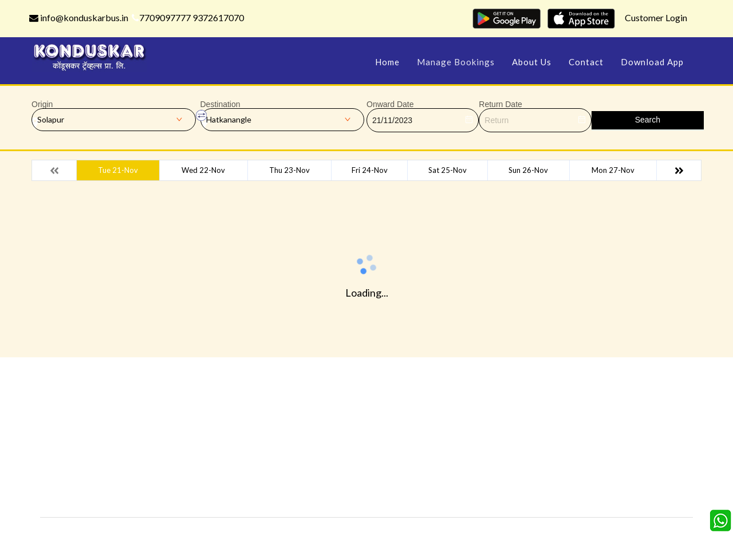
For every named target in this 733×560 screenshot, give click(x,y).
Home (387, 62)
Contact (586, 62)
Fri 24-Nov (370, 170)
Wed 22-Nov (203, 170)
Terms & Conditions (355, 460)
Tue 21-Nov (118, 170)
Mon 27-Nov (613, 170)
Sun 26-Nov (528, 170)
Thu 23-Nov (289, 170)
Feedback (337, 442)
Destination (220, 104)
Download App (652, 62)
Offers (226, 425)
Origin (42, 104)
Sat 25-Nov (448, 170)
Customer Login (656, 17)
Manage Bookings (456, 62)
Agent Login (447, 477)
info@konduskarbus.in (79, 17)
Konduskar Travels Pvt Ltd (416, 535)
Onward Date (390, 104)
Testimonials (237, 442)
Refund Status (452, 460)
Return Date (500, 104)
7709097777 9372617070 (188, 17)
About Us (532, 62)
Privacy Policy (239, 460)
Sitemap (334, 477)
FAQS (330, 494)
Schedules (444, 442)
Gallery (332, 425)
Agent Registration (249, 494)
